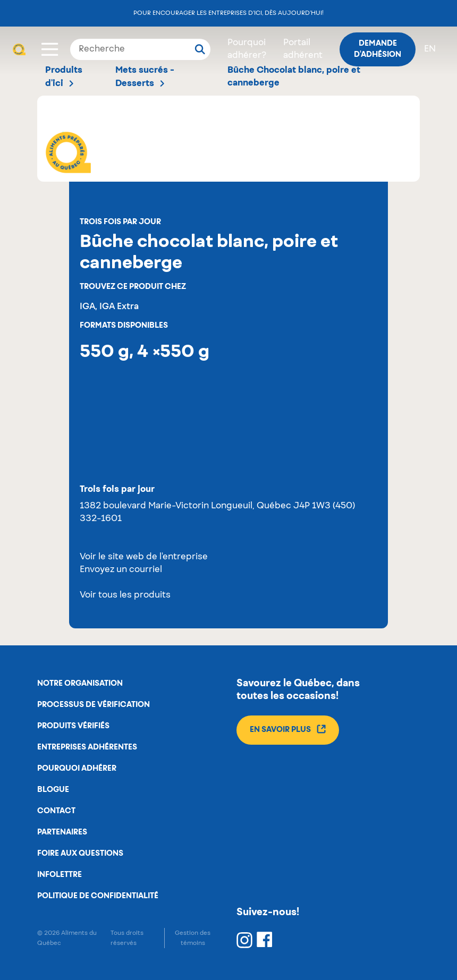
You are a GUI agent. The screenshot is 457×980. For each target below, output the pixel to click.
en (430, 49)
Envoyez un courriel (121, 570)
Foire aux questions (80, 854)
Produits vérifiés (73, 726)
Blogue (53, 790)
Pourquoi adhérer (77, 769)
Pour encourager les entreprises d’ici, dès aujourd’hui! (228, 13)
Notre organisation (80, 684)
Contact (56, 811)
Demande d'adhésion (378, 49)
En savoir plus (288, 729)
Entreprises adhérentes (87, 747)
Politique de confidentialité (98, 896)
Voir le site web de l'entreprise (144, 557)
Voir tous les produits (125, 595)
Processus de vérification (94, 705)
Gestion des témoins (193, 938)
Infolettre (60, 875)
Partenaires (62, 832)
